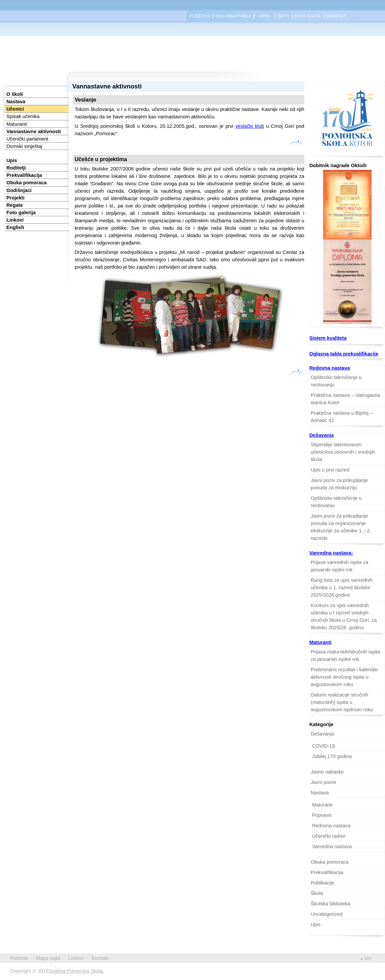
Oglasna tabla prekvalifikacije (344, 354)
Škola (317, 893)
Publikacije (322, 883)
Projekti (15, 198)
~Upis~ (264, 16)
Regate (15, 205)
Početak (19, 958)
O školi (15, 94)
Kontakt (336, 16)
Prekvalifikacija (24, 175)
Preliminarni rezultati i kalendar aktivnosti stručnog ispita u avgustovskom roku (344, 677)
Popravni (322, 815)
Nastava (16, 102)
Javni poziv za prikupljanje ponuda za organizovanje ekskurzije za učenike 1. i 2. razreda (341, 527)
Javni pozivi (323, 782)
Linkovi (15, 220)
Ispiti (283, 16)
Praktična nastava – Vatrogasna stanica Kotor (345, 399)
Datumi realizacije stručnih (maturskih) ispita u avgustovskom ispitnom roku (342, 702)
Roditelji (16, 168)
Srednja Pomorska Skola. (76, 971)
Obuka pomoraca (27, 183)
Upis (12, 160)
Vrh (368, 958)
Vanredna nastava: (331, 553)
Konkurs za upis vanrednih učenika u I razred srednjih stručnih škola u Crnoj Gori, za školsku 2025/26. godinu (344, 616)
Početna (200, 16)
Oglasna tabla (233, 16)
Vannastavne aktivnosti (34, 131)
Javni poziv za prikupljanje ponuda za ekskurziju (339, 484)
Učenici (15, 109)
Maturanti (17, 124)
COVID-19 (323, 746)
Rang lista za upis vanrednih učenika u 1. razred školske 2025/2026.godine (342, 588)
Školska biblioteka (330, 904)
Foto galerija (21, 213)
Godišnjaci (19, 190)
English (15, 227)
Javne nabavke (327, 772)
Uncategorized (327, 914)
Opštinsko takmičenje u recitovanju (336, 381)
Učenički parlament (27, 139)
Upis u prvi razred (330, 470)
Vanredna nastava (332, 846)
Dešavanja (322, 435)
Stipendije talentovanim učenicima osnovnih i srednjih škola (343, 452)
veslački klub (250, 126)
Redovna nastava (330, 368)
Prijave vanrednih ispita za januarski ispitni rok (339, 566)
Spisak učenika (23, 116)
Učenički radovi (329, 836)
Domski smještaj (24, 146)
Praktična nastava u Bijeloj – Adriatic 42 (342, 417)
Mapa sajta (308, 16)
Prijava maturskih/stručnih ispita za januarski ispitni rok (345, 655)
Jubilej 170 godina (332, 756)
